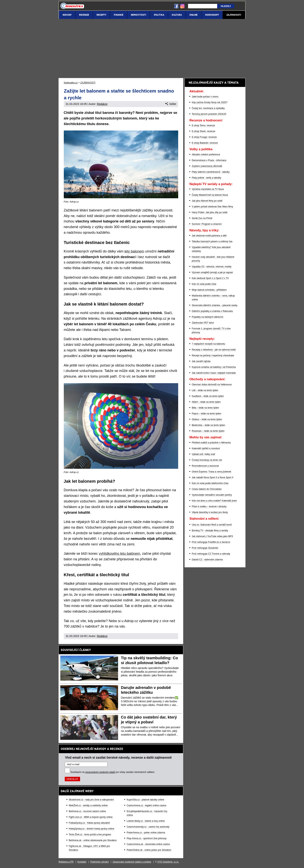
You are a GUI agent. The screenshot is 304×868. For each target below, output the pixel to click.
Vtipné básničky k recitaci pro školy (210, 512)
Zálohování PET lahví (203, 323)
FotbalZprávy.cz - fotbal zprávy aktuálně (89, 823)
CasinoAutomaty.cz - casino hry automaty (148, 827)
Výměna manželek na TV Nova (208, 189)
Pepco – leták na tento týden (206, 414)
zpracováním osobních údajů (100, 772)
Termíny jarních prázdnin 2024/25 (209, 114)
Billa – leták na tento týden (205, 408)
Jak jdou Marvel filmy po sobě (207, 201)
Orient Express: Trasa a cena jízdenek (211, 472)
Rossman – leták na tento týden (208, 431)
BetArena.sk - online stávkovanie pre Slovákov (93, 840)
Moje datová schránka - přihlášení (209, 290)
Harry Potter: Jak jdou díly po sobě (210, 212)
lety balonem (134, 251)
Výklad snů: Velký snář (203, 454)
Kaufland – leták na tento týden (208, 396)
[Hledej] (203, 6)
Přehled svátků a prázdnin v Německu (211, 443)
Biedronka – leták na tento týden (208, 425)
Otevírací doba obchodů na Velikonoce (212, 385)
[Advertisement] (152, 48)
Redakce (102, 104)
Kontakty (82, 862)
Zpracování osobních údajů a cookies (132, 862)
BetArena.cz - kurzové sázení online (87, 811)
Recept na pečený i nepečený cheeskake (213, 355)
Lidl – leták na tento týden (205, 390)
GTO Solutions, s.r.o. (168, 862)
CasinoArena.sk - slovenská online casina (148, 844)
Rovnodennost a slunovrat (205, 466)
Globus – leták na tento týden (207, 419)
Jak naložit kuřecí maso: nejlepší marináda (214, 373)
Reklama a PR (66, 862)
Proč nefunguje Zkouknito (205, 548)
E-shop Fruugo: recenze (204, 137)
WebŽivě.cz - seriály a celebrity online (88, 805)
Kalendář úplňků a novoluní (206, 448)
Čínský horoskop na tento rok (207, 460)
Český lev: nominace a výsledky (208, 108)
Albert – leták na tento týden (206, 402)
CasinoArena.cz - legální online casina (146, 805)
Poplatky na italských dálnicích (208, 317)
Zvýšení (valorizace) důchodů (207, 166)
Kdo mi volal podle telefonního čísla (210, 483)
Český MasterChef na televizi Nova (210, 195)
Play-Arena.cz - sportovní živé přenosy (146, 838)
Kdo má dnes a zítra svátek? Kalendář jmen (214, 501)
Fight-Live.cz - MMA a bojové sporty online (91, 817)
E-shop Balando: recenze (205, 143)
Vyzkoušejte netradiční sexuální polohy (212, 495)
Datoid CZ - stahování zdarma (207, 560)
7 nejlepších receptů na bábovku (209, 344)
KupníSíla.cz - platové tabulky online (145, 800)
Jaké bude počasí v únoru (205, 97)
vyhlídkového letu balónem (120, 554)
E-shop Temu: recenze (203, 125)
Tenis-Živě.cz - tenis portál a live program (90, 835)
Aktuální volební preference (206, 155)
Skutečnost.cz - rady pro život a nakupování (91, 800)
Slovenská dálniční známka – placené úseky (215, 305)
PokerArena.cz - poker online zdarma (146, 833)
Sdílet (171, 104)
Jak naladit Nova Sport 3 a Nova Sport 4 (212, 477)
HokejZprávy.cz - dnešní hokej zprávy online (92, 829)
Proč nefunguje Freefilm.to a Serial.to (211, 542)
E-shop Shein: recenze (203, 131)
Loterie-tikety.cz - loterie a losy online (146, 821)
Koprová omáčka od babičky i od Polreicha (214, 367)
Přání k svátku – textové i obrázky (209, 507)
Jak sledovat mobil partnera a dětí (209, 236)
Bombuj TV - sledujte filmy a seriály (210, 531)
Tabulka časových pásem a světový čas (212, 241)
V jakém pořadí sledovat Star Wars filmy (212, 207)
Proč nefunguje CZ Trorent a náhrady (211, 554)
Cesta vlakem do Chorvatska (207, 489)
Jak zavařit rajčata (201, 361)
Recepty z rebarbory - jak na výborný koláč (214, 350)
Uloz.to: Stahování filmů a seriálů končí (212, 525)
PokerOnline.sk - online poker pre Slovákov (149, 850)
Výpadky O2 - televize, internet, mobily (212, 267)
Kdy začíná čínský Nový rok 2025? (210, 102)
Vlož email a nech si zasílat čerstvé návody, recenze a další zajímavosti (118, 757)
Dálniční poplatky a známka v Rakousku (212, 311)
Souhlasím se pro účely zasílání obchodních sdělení (113, 772)
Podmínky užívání (100, 862)
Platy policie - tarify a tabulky (206, 178)
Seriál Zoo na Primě (202, 218)
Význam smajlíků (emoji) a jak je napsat (212, 272)
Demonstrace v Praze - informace (209, 160)
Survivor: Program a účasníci (207, 224)
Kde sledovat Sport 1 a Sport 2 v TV (210, 278)
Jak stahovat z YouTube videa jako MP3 (212, 536)
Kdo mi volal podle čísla (204, 284)
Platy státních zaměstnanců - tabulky (211, 172)
